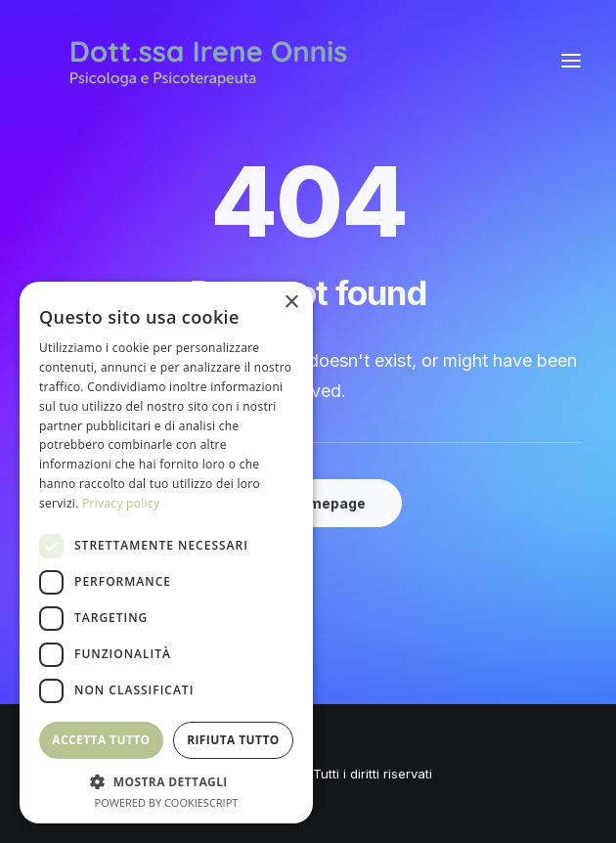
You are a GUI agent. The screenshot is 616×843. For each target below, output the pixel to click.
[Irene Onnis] (208, 61)
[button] (571, 61)
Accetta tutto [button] (101, 740)
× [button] (291, 303)
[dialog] (166, 553)
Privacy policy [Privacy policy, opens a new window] (121, 503)
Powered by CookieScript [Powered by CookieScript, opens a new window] (167, 802)
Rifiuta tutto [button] (233, 740)
